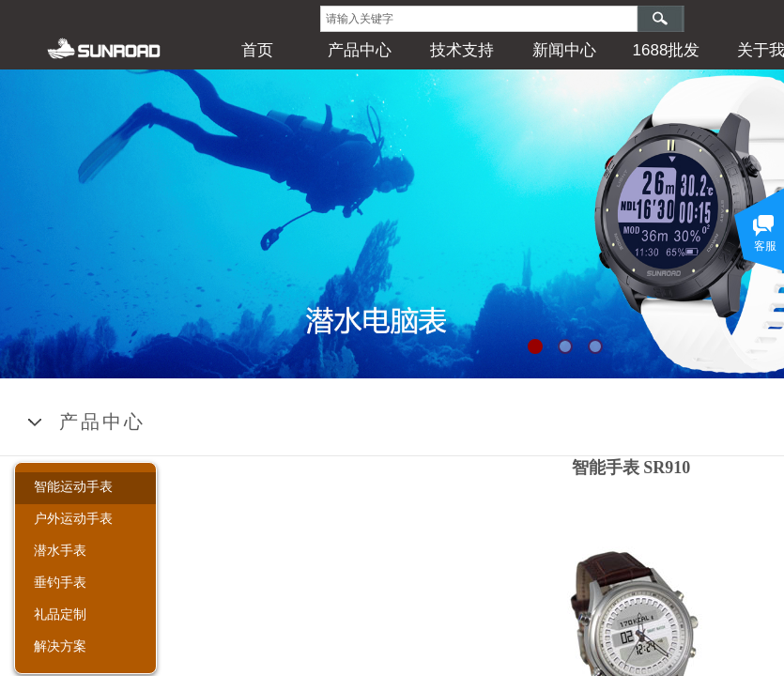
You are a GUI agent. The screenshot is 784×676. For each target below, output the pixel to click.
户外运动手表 (73, 518)
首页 (257, 50)
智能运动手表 (73, 486)
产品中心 (360, 50)
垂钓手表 (60, 582)
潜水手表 (60, 550)
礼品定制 (60, 614)
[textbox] (479, 19)
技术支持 (462, 50)
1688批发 (667, 50)
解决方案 (60, 646)
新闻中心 (564, 50)
